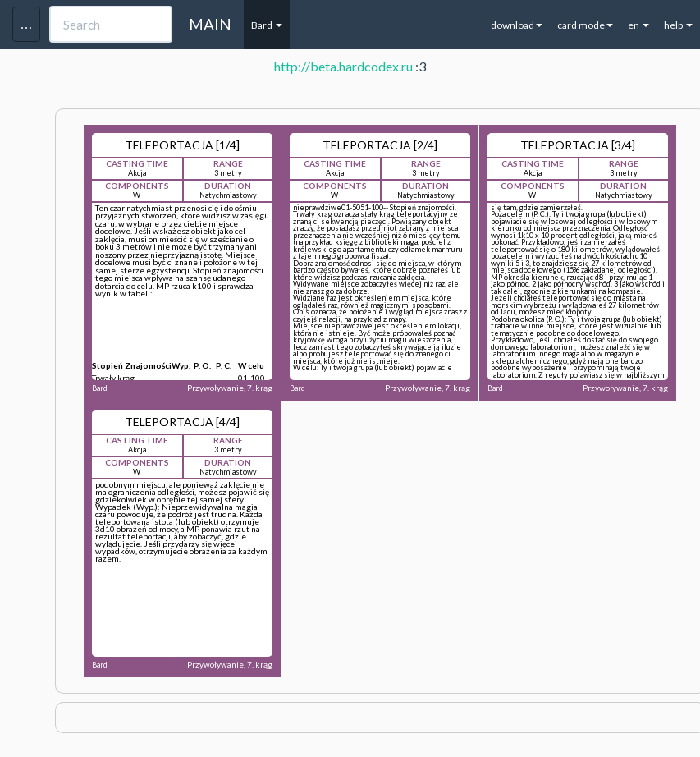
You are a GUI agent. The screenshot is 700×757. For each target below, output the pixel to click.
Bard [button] (267, 25)
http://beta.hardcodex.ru (343, 66)
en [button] (638, 25)
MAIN (210, 24)
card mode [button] (585, 25)
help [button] (678, 25)
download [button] (517, 25)
